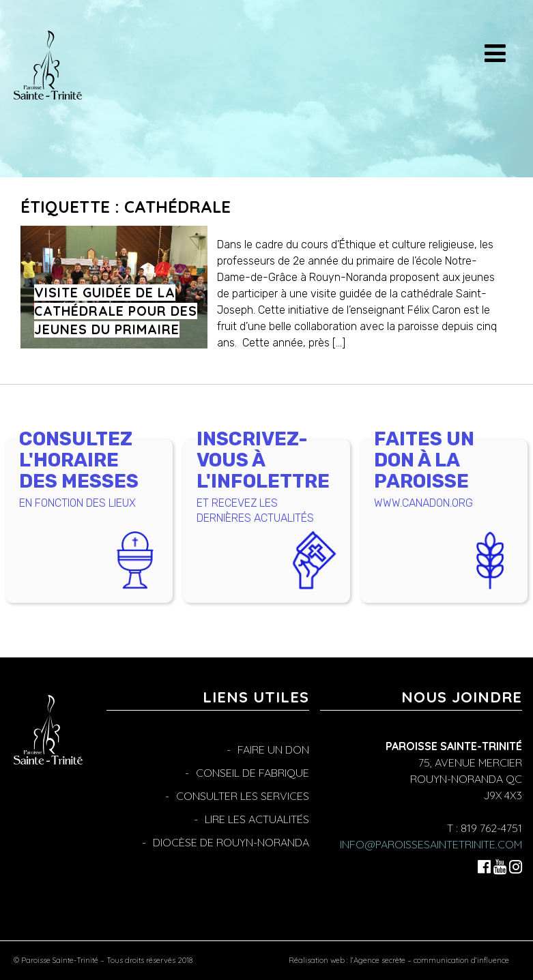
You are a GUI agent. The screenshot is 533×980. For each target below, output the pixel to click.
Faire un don (273, 749)
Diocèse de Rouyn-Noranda (231, 842)
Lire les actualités (257, 819)
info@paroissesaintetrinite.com (431, 844)
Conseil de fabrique (253, 773)
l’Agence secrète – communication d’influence (430, 960)
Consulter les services (243, 796)
